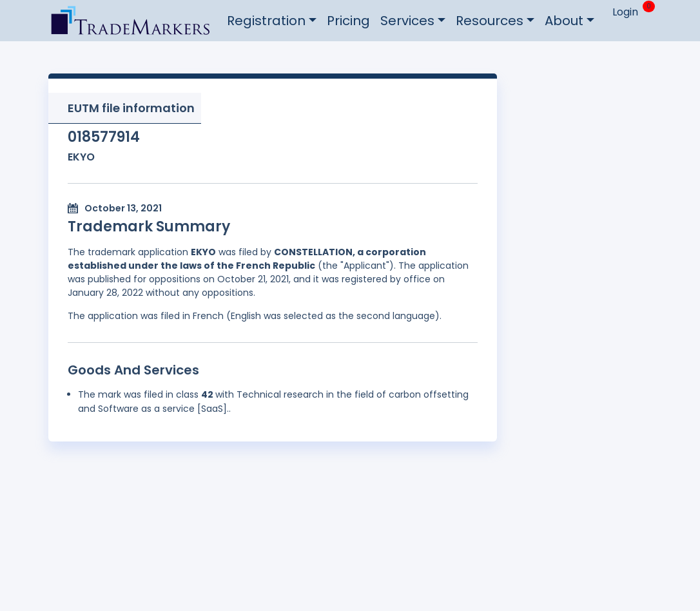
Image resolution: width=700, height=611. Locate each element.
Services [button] (407, 21)
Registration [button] (266, 21)
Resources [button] (490, 21)
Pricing (348, 21)
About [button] (564, 21)
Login (625, 12)
